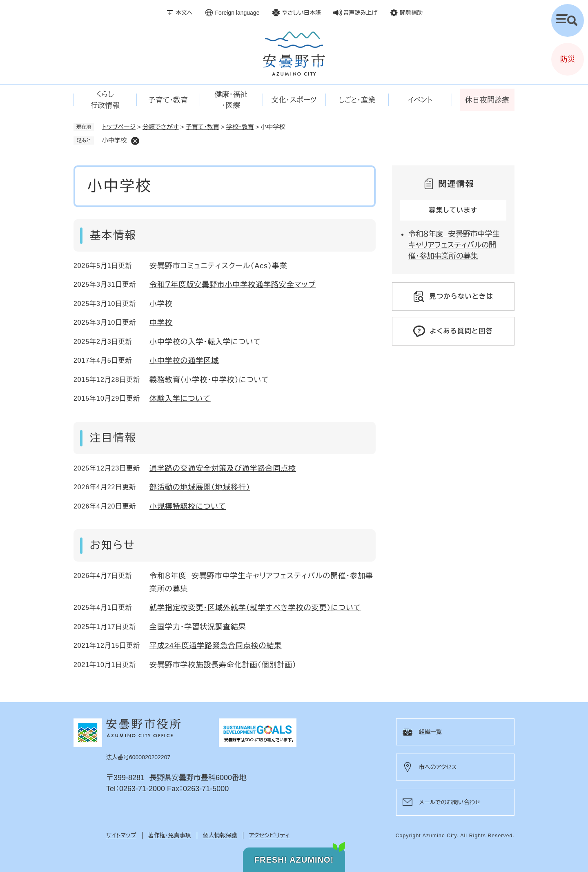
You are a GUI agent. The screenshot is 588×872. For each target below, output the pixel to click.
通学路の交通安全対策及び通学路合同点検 (223, 468)
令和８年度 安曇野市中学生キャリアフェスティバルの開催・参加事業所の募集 (454, 245)
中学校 (161, 323)
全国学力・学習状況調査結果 (198, 627)
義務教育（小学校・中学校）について (209, 380)
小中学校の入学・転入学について (205, 342)
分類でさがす (161, 127)
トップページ (119, 127)
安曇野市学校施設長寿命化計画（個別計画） (223, 665)
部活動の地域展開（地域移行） (200, 487)
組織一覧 (430, 732)
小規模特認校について (188, 506)
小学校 (161, 304)
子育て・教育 (203, 127)
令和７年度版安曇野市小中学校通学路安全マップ (233, 285)
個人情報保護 (220, 835)
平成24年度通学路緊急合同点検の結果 (216, 646)
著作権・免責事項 (170, 835)
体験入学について (180, 399)
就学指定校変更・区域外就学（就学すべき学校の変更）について (255, 608)
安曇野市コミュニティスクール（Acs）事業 (218, 266)
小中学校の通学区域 (184, 361)
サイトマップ (121, 835)
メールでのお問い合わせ (450, 802)
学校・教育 (240, 127)
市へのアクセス (438, 767)
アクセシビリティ (269, 835)
